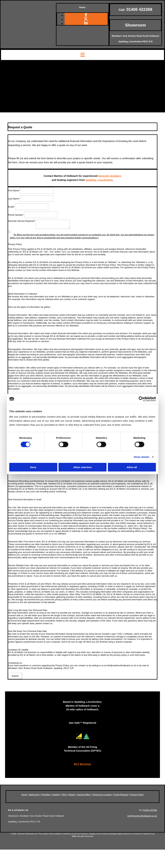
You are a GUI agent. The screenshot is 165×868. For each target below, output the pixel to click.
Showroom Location (102, 795)
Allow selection (82, 467)
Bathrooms (34, 795)
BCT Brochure (83, 764)
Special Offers (84, 795)
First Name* (14, 191)
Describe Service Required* (22, 221)
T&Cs (74, 836)
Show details (141, 457)
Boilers (72, 795)
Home (24, 795)
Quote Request (121, 795)
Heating (56, 795)
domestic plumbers (110, 176)
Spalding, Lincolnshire (99, 180)
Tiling (64, 795)
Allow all (132, 467)
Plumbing (46, 795)
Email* (11, 207)
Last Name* (14, 199)
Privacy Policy (137, 795)
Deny (33, 467)
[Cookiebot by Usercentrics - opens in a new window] (141, 399)
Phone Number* (16, 215)
